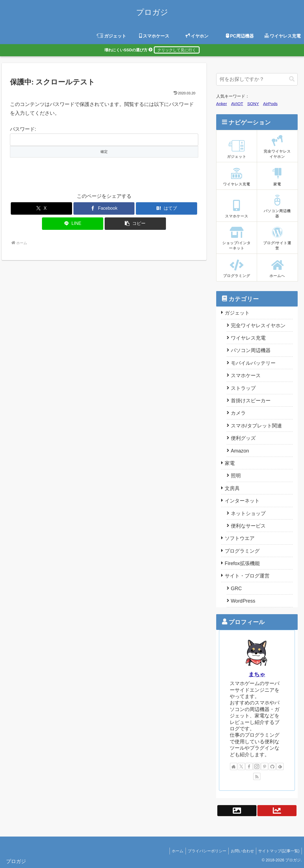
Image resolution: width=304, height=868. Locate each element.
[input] (257, 79)
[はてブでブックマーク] (166, 208)
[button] (135, 224)
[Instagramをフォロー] (257, 766)
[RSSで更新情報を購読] (257, 776)
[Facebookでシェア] (104, 208)
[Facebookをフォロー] (249, 766)
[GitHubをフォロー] (272, 766)
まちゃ (257, 674)
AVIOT (237, 104)
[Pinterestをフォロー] (265, 766)
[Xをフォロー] (241, 766)
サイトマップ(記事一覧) (278, 851)
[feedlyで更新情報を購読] (280, 766)
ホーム (173, 851)
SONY (253, 104)
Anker (222, 104)
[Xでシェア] (41, 208)
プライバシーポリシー (203, 851)
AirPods (270, 104)
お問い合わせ (240, 851)
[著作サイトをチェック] (234, 766)
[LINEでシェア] (73, 224)
